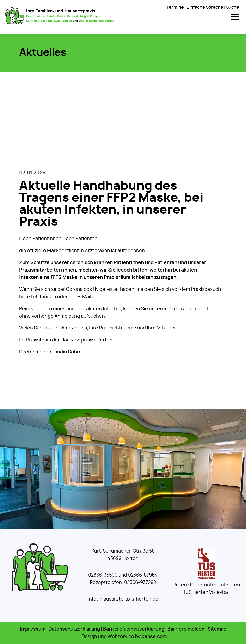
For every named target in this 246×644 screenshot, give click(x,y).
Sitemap (217, 629)
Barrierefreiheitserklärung (134, 629)
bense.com (154, 637)
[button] (235, 17)
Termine (175, 7)
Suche (233, 7)
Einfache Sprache (205, 7)
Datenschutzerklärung (74, 629)
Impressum (33, 629)
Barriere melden (186, 629)
